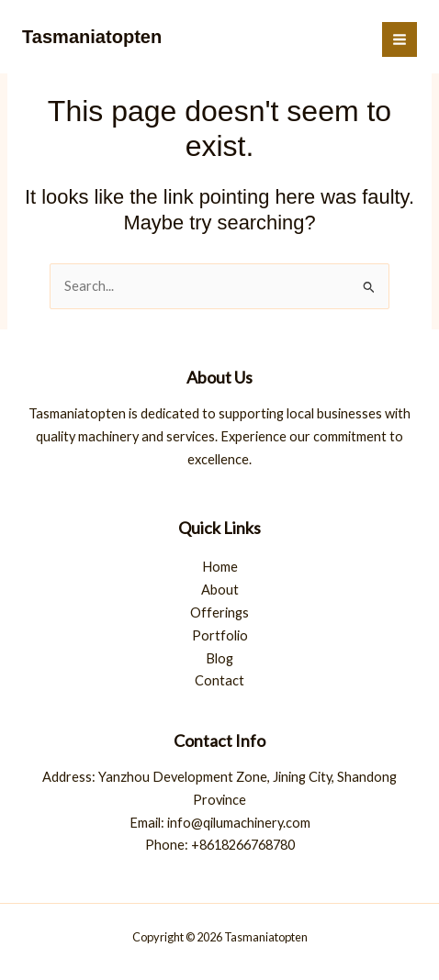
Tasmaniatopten (92, 37)
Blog (219, 658)
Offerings (219, 612)
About (220, 590)
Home (220, 567)
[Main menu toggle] (400, 39)
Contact (219, 680)
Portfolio (220, 635)
